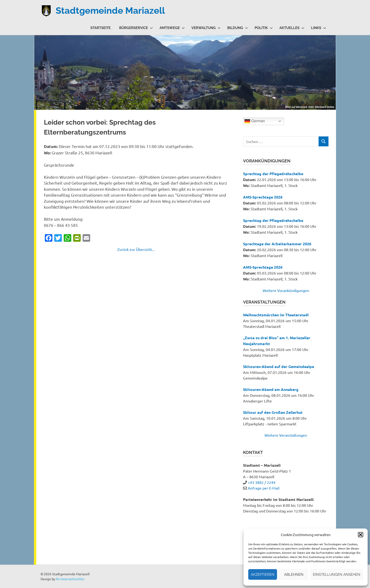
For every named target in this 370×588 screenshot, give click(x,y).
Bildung (238, 28)
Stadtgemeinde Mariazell (110, 11)
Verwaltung (206, 28)
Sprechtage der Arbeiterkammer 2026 (277, 244)
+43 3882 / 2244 (262, 482)
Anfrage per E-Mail (264, 488)
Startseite (101, 28)
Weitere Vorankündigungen (286, 290)
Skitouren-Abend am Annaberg (271, 389)
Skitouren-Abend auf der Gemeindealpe (279, 366)
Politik (264, 28)
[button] (361, 535)
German (255, 121)
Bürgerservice (136, 28)
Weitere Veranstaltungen (286, 435)
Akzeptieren (263, 575)
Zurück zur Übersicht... (136, 249)
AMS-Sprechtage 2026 (263, 197)
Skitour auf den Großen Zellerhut (273, 412)
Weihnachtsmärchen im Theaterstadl (276, 315)
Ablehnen (294, 575)
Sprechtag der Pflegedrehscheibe (273, 174)
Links (319, 28)
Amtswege (172, 28)
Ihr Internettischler (70, 579)
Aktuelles (292, 28)
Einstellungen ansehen (337, 575)
